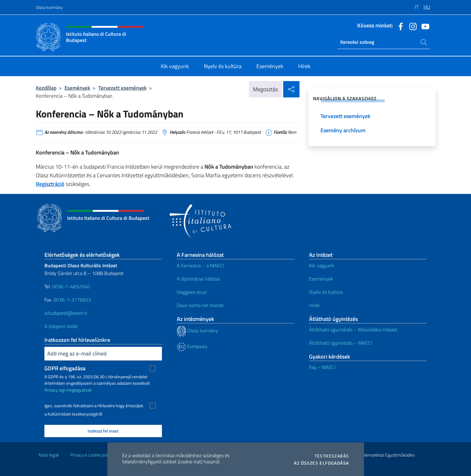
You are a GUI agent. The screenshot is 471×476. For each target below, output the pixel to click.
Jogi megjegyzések (75, 390)
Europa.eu (192, 346)
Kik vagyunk (322, 265)
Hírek (314, 305)
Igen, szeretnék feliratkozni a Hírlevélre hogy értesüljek (94, 406)
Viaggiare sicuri (192, 292)
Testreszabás (332, 456)
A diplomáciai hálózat (198, 279)
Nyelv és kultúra (326, 292)
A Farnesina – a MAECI (200, 265)
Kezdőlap (46, 88)
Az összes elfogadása (321, 463)
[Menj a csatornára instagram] (411, 26)
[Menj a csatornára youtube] (424, 26)
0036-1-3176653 (72, 300)
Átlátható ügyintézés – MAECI (341, 343)
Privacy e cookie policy (91, 455)
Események (77, 88)
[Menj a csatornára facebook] (399, 26)
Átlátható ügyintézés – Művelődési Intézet (353, 330)
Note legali (49, 455)
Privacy (51, 390)
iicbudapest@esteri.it (66, 313)
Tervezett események (122, 88)
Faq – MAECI (322, 367)
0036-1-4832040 (71, 286)
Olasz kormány (49, 7)
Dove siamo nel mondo (200, 305)
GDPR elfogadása (65, 368)
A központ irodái (61, 326)
